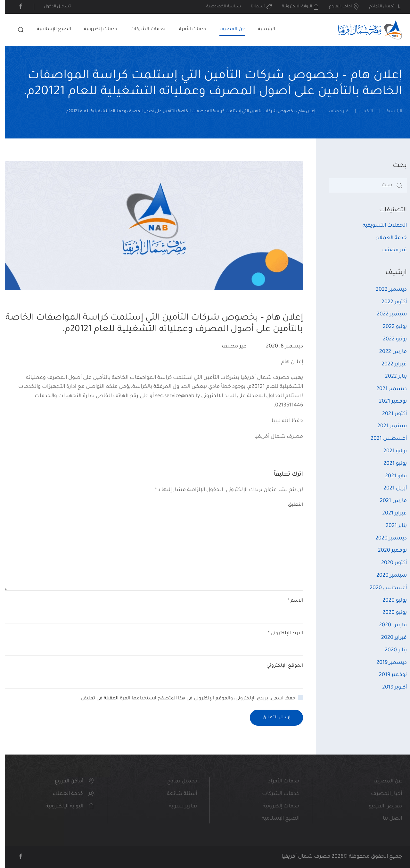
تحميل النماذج (381, 7)
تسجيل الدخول (53, 7)
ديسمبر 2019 (387, 663)
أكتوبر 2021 (390, 414)
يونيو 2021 (390, 464)
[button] (16, 30)
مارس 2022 (388, 352)
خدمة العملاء (387, 238)
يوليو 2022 (390, 327)
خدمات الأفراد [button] (187, 29)
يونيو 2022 (390, 339)
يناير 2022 (391, 377)
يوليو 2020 (390, 601)
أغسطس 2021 (384, 439)
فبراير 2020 (389, 638)
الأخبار (363, 112)
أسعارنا (257, 7)
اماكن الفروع (339, 7)
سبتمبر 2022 (387, 314)
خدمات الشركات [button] (143, 29)
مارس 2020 (388, 625)
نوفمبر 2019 (388, 675)
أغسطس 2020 (383, 588)
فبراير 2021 (390, 513)
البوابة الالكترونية (296, 7)
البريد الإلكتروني (281, 634)
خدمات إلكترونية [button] (96, 29)
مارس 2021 (389, 501)
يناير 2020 (391, 650)
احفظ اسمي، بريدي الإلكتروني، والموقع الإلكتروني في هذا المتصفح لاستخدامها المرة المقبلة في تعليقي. (186, 698)
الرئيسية (262, 29)
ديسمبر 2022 (386, 290)
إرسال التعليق (272, 718)
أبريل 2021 (390, 488)
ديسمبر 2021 (387, 389)
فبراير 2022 (389, 364)
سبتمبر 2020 (387, 576)
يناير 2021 (391, 526)
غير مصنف (334, 112)
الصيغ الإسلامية (49, 29)
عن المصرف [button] (227, 29)
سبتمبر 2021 (387, 426)
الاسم (291, 601)
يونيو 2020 (390, 613)
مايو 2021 (391, 476)
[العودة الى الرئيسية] (365, 30)
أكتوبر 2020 (389, 563)
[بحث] (363, 186)
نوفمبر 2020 (388, 551)
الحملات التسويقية (380, 226)
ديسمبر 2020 (386, 538)
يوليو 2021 (390, 451)
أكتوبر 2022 (389, 302)
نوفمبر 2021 (388, 402)
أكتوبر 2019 (390, 688)
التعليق (291, 505)
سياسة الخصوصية (219, 7)
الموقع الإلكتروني (280, 666)
